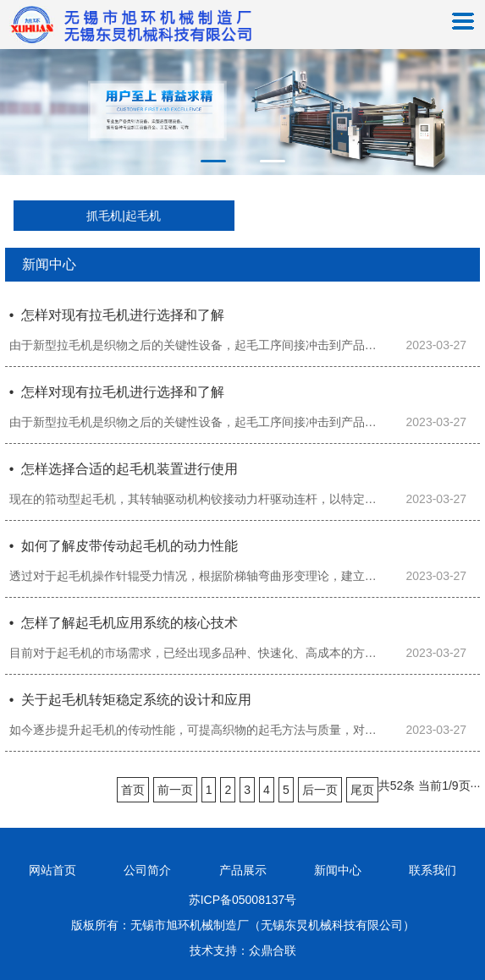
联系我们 (433, 870)
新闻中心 (338, 870)
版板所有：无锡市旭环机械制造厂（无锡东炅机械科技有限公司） (243, 925)
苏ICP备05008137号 (243, 900)
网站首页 (52, 870)
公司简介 (147, 870)
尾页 (362, 790)
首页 (133, 790)
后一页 (320, 790)
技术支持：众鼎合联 (243, 950)
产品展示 (243, 870)
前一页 (175, 790)
